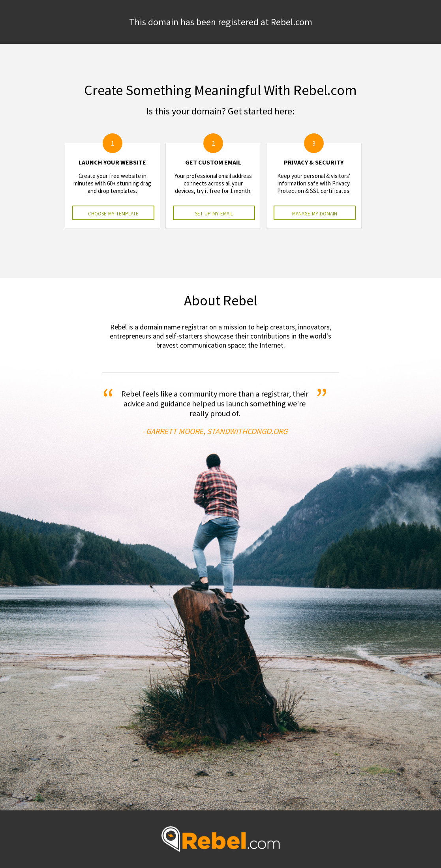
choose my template (113, 213)
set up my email (214, 213)
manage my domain (315, 213)
